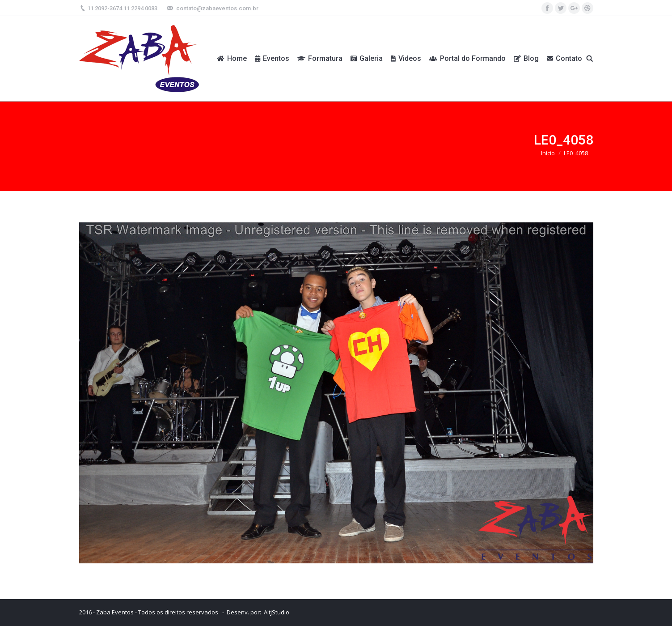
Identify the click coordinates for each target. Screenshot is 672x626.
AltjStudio (277, 612)
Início (548, 153)
